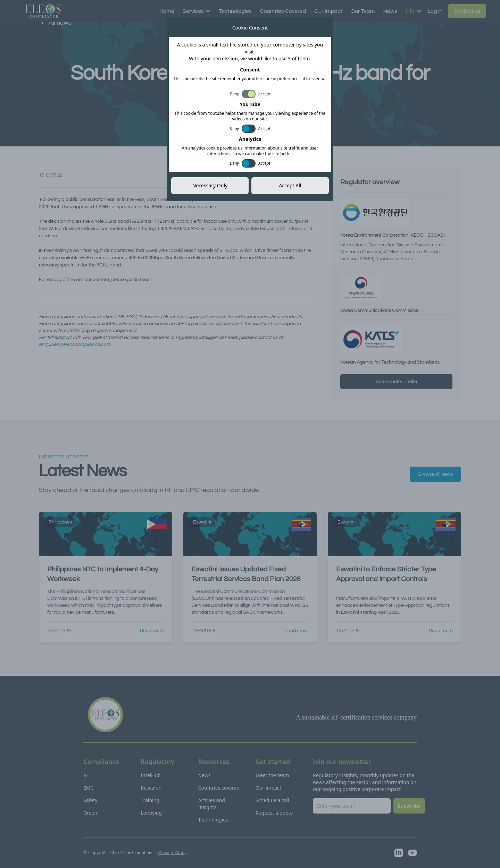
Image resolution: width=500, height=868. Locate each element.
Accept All (290, 185)
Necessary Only (210, 185)
